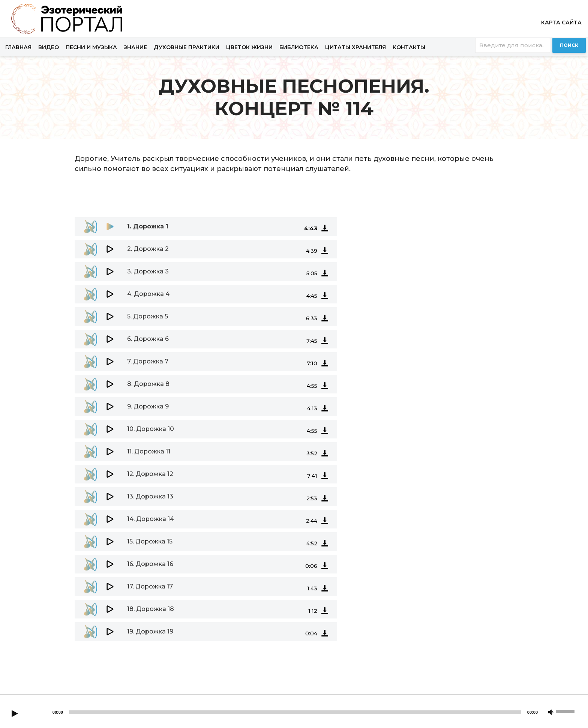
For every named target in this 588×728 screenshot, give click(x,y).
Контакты (409, 47)
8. (148, 384)
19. (150, 631)
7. (148, 361)
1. (148, 226)
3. (148, 271)
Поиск (569, 45)
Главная (18, 47)
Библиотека (299, 47)
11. (149, 451)
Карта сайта (561, 23)
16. (150, 564)
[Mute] (551, 713)
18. (151, 609)
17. (150, 586)
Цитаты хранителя (355, 47)
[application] (294, 210)
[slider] (295, 712)
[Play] (15, 714)
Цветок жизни (249, 47)
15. (150, 541)
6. (148, 339)
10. (151, 429)
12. (150, 474)
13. (150, 496)
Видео (49, 47)
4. (148, 294)
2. (148, 249)
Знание (135, 47)
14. (151, 519)
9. (148, 406)
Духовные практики (187, 47)
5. (148, 316)
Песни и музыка (91, 47)
